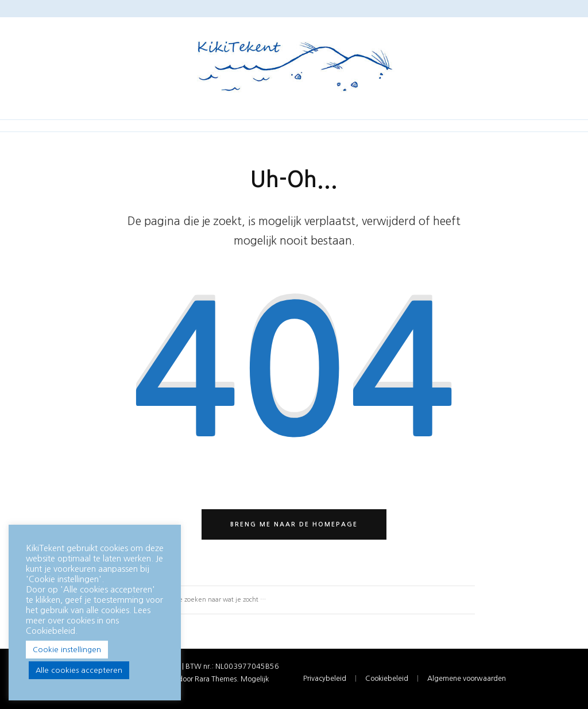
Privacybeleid (325, 678)
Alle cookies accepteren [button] (79, 670)
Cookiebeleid (387, 678)
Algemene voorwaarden (467, 678)
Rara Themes (216, 679)
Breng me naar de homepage (294, 524)
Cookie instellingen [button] (67, 650)
